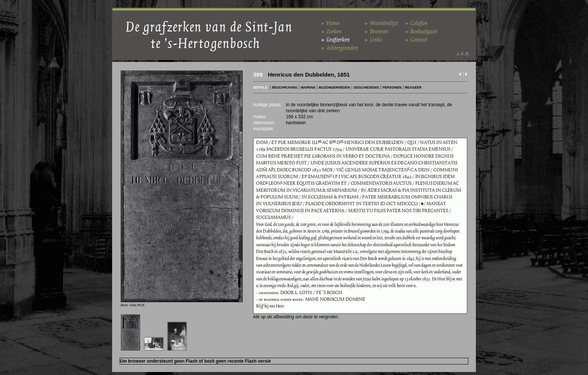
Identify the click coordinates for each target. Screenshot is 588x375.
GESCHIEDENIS (366, 87)
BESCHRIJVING (285, 87)
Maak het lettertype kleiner (458, 54)
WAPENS (308, 87)
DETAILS (260, 87)
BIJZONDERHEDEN (334, 87)
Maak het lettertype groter (467, 54)
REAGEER (413, 87)
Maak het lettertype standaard (462, 54)
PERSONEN (392, 87)
